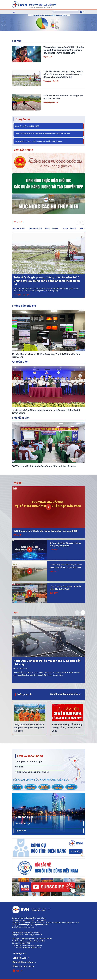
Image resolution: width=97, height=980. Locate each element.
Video (18, 483)
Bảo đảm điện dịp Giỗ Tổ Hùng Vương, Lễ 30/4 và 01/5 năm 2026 (67, 728)
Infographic (25, 694)
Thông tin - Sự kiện (51, 81)
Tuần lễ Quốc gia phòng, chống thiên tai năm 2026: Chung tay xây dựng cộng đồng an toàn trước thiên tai (64, 74)
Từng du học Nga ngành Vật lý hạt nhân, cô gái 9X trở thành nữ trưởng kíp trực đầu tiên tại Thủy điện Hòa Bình (64, 50)
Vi (81, 12)
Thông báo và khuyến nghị (29, 762)
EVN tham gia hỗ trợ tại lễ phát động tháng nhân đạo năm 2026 (46, 531)
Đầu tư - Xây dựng (52, 229)
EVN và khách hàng (30, 756)
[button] (94, 23)
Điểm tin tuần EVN (35, 229)
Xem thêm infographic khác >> (66, 694)
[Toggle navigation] (14, 12)
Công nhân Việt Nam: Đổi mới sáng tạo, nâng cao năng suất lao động (29, 728)
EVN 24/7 (17, 535)
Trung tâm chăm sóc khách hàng (32, 772)
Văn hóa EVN (24, 817)
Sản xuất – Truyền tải (69, 229)
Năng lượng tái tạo (51, 102)
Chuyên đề (23, 119)
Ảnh (17, 612)
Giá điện (19, 767)
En (84, 12)
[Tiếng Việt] (34, 5)
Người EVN (48, 57)
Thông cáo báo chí (24, 306)
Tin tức (19, 222)
